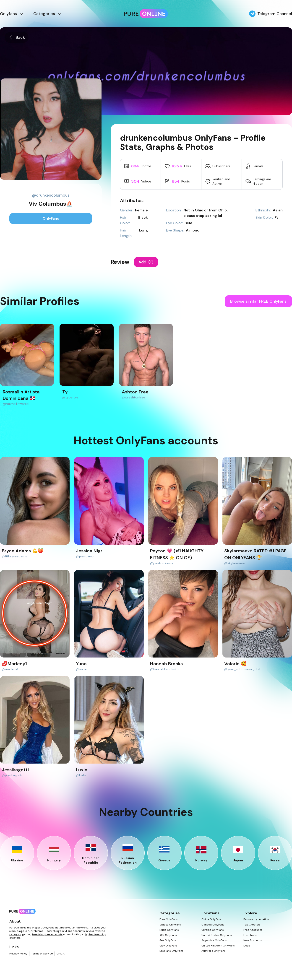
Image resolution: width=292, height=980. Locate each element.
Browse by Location (256, 919)
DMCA (61, 954)
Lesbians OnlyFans (171, 951)
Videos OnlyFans (170, 925)
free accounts (53, 934)
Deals (247, 946)
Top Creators (252, 925)
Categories (48, 14)
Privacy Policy (18, 954)
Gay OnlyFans (168, 946)
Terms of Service (42, 954)
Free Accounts (253, 930)
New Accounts (253, 940)
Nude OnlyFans (169, 930)
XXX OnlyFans (168, 935)
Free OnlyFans (169, 919)
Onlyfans (12, 14)
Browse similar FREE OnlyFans (258, 301)
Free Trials (250, 935)
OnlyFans (51, 218)
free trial (38, 934)
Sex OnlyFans (168, 940)
